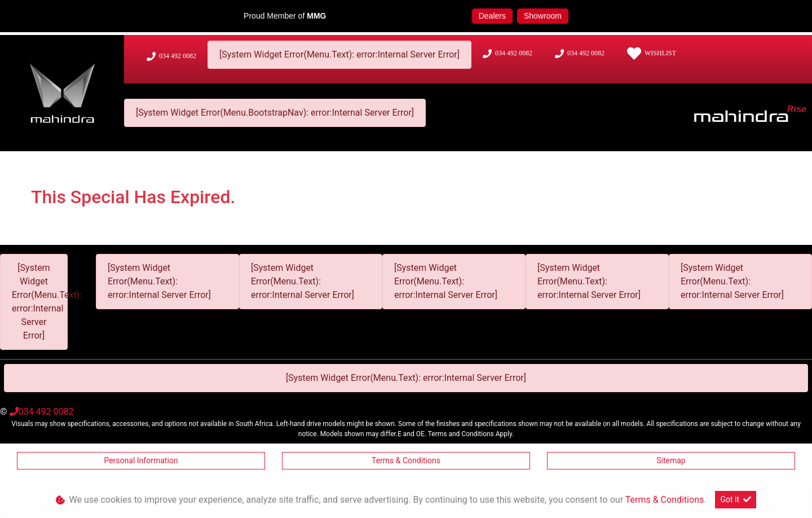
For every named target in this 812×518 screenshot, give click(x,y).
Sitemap (671, 460)
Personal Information (141, 460)
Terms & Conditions (406, 460)
